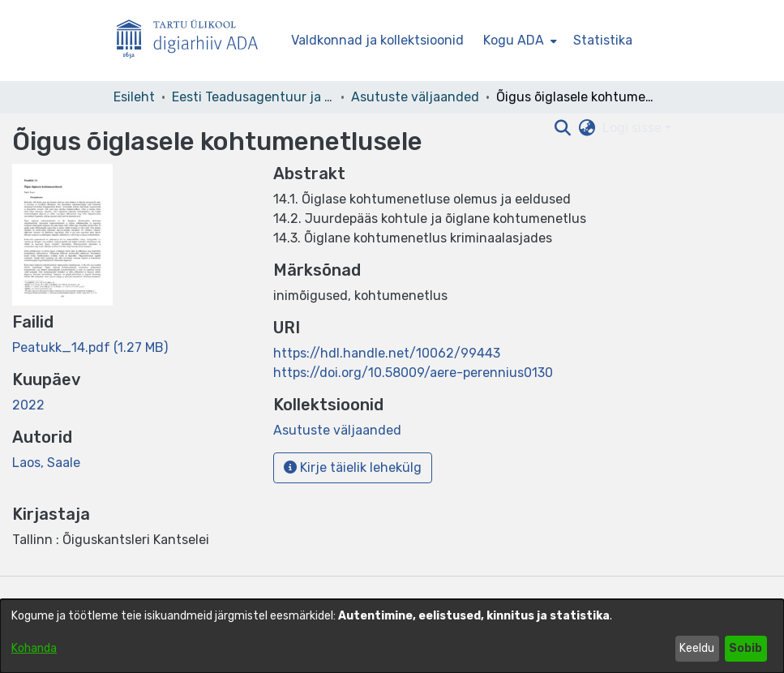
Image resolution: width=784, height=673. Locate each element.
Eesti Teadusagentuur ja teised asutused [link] (253, 97)
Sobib (745, 648)
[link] (90, 347)
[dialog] (392, 636)
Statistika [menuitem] (603, 40)
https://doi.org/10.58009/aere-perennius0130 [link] (413, 373)
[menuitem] (518, 41)
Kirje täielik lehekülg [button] (353, 467)
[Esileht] (194, 41)
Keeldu (697, 648)
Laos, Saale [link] (46, 463)
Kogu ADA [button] (514, 40)
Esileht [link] (134, 97)
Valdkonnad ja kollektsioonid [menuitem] (377, 40)
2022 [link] (28, 405)
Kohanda (34, 648)
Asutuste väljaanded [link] (415, 97)
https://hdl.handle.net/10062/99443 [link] (387, 353)
